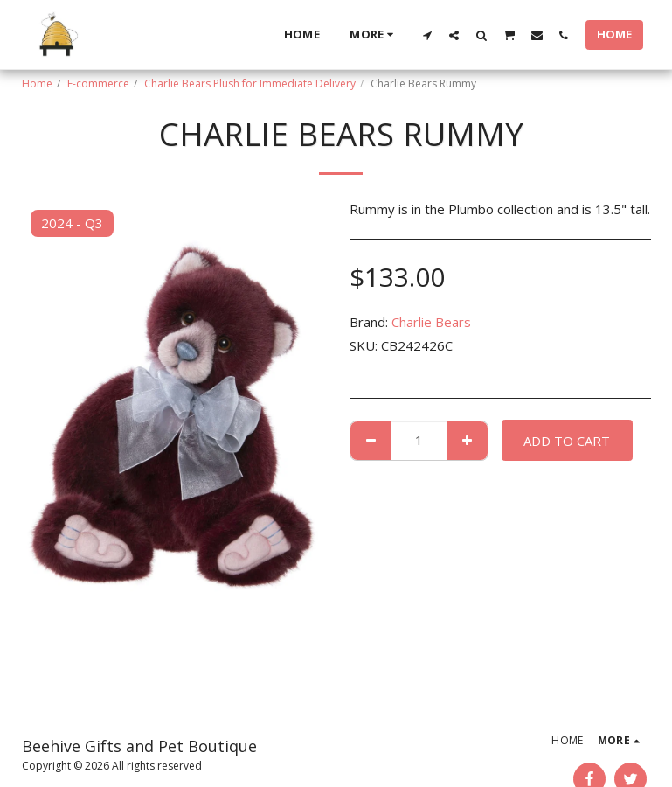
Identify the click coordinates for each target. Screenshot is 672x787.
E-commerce (98, 84)
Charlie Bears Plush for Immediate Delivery (250, 84)
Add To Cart (567, 441)
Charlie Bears (431, 322)
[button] (427, 35)
